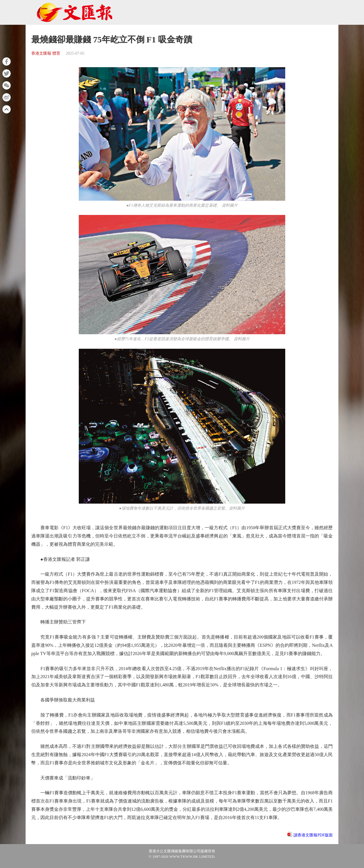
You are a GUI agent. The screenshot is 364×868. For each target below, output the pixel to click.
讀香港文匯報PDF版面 (313, 835)
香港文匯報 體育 (46, 53)
